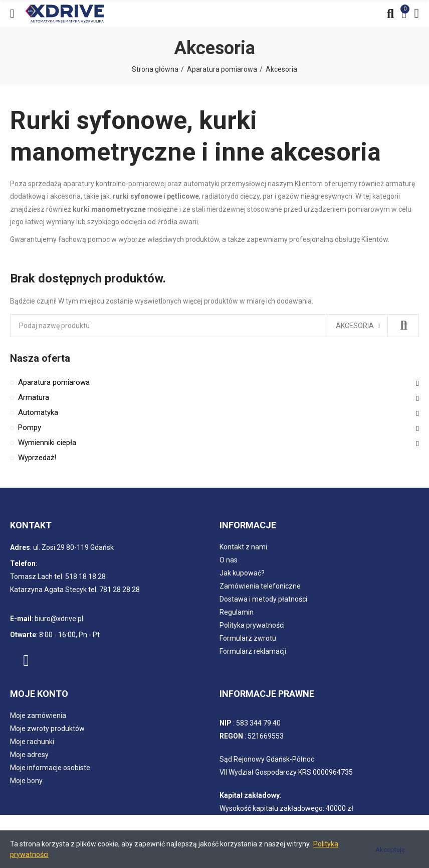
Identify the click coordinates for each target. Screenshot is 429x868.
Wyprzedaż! (37, 458)
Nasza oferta (40, 358)
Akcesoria (355, 326)
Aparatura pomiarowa (54, 382)
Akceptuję (390, 850)
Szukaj (403, 326)
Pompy (30, 427)
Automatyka (38, 412)
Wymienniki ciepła (47, 443)
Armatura (34, 397)
